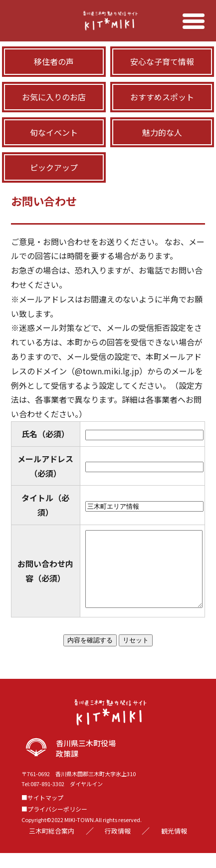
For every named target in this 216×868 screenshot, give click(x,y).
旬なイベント (54, 132)
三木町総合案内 (52, 846)
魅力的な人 (162, 132)
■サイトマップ (42, 812)
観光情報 (174, 846)
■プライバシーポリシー (54, 824)
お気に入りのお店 (54, 97)
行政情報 (118, 846)
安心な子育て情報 (162, 61)
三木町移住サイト (108, 29)
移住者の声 (54, 61)
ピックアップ (54, 167)
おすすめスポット (162, 97)
